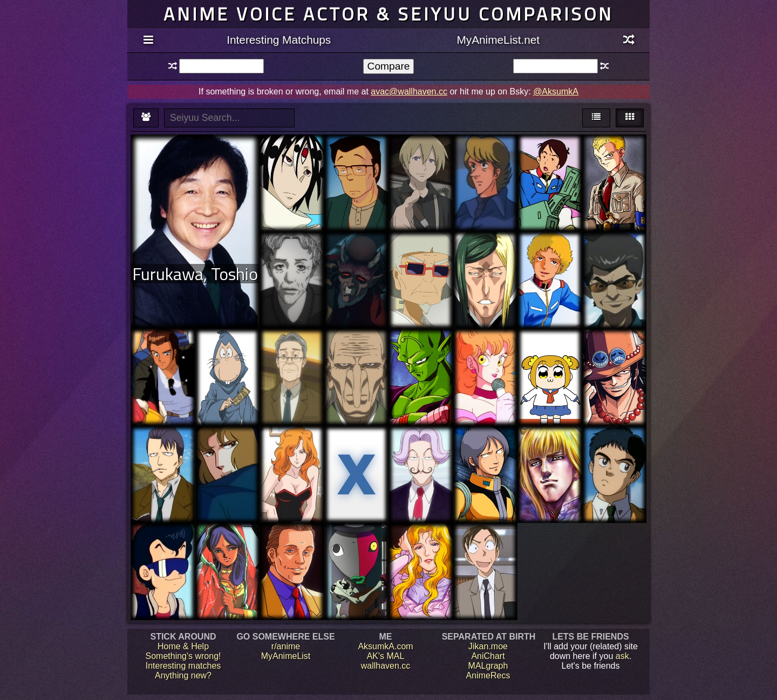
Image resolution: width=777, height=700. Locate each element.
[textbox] (221, 66)
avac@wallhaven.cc (409, 91)
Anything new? (183, 675)
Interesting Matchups (279, 40)
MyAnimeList (286, 656)
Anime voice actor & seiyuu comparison (388, 14)
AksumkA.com (385, 646)
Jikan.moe (488, 646)
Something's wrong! (183, 656)
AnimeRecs (488, 675)
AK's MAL (386, 656)
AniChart (488, 656)
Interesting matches (183, 666)
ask (622, 656)
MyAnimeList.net (498, 40)
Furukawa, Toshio (195, 274)
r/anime (286, 646)
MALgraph (488, 666)
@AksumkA (556, 91)
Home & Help (183, 646)
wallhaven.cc (386, 666)
